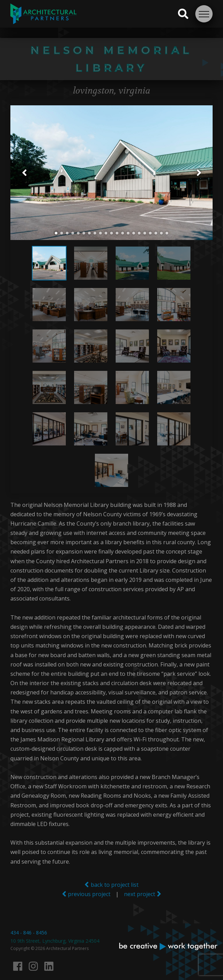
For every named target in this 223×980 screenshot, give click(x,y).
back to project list (111, 885)
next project (143, 894)
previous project (86, 894)
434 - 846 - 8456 (29, 933)
